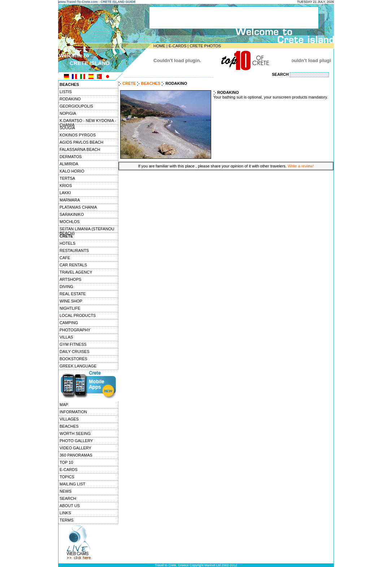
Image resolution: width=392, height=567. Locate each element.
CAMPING (69, 323)
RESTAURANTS (74, 250)
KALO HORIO (72, 171)
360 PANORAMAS (76, 455)
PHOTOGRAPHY (75, 330)
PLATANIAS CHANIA (78, 207)
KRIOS (66, 186)
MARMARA (70, 200)
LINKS (65, 513)
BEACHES (69, 426)
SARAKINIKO (72, 214)
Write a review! (301, 166)
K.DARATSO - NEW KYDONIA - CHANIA (88, 121)
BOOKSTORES (73, 359)
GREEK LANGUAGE (78, 366)
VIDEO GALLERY (75, 448)
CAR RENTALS (73, 265)
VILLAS (66, 337)
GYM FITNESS (73, 344)
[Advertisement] (226, 190)
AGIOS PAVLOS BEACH (81, 142)
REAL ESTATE (73, 294)
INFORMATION (73, 412)
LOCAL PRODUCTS (78, 315)
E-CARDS (178, 46)
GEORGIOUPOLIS (76, 106)
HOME (159, 46)
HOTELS (67, 243)
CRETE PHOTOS (205, 46)
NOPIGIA (68, 113)
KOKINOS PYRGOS (78, 135)
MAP (64, 405)
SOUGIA (67, 128)
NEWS (66, 491)
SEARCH (68, 498)
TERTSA (67, 178)
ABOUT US (70, 506)
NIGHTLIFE (70, 308)
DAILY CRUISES (75, 352)
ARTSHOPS (70, 279)
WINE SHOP (71, 301)
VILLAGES (69, 419)
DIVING (66, 287)
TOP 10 (66, 462)
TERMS (67, 520)
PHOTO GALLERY (76, 441)
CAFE (65, 258)
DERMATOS (71, 157)
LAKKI (65, 193)
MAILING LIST (73, 484)
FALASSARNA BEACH (80, 149)
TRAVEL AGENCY (76, 272)
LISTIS (66, 92)
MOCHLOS (70, 222)
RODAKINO (70, 99)
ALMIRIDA (69, 164)
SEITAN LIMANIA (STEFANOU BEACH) (87, 230)
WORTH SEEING (75, 433)
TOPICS (67, 477)
